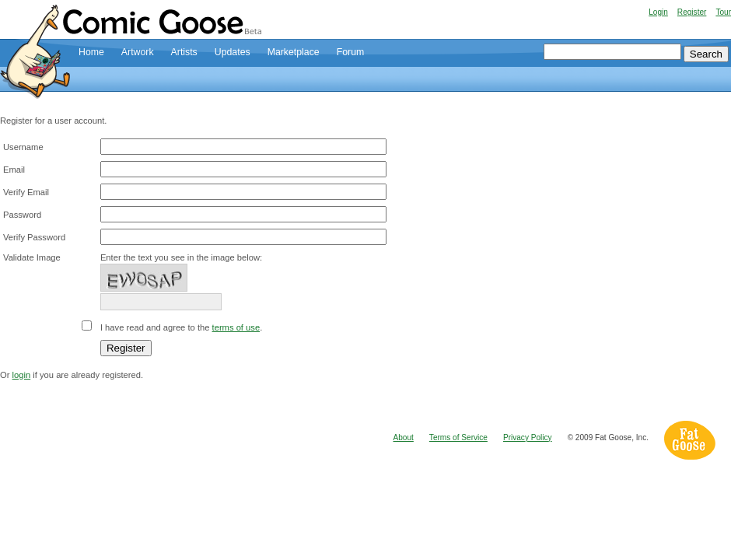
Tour (723, 12)
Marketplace (294, 52)
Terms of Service (458, 437)
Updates (233, 52)
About (404, 437)
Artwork (138, 52)
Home (91, 52)
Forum (351, 52)
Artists (184, 52)
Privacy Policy (528, 437)
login (22, 375)
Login (658, 12)
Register (692, 12)
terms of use (236, 327)
